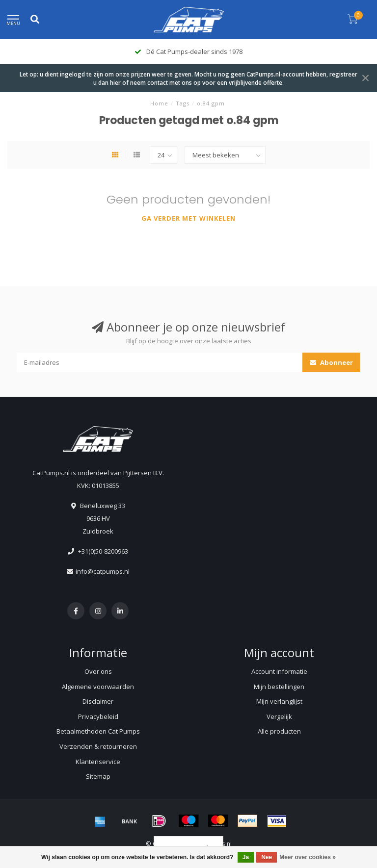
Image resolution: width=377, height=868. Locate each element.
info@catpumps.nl (103, 571)
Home (159, 103)
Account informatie (279, 671)
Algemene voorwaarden (98, 687)
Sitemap (98, 776)
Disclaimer (98, 701)
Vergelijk (279, 716)
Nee (267, 857)
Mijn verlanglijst (279, 701)
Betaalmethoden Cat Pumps (98, 731)
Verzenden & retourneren (98, 746)
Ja (246, 857)
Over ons (98, 671)
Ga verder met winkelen (188, 218)
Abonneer (331, 362)
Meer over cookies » (308, 857)
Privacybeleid (98, 716)
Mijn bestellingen (279, 687)
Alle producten (279, 731)
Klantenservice (98, 762)
